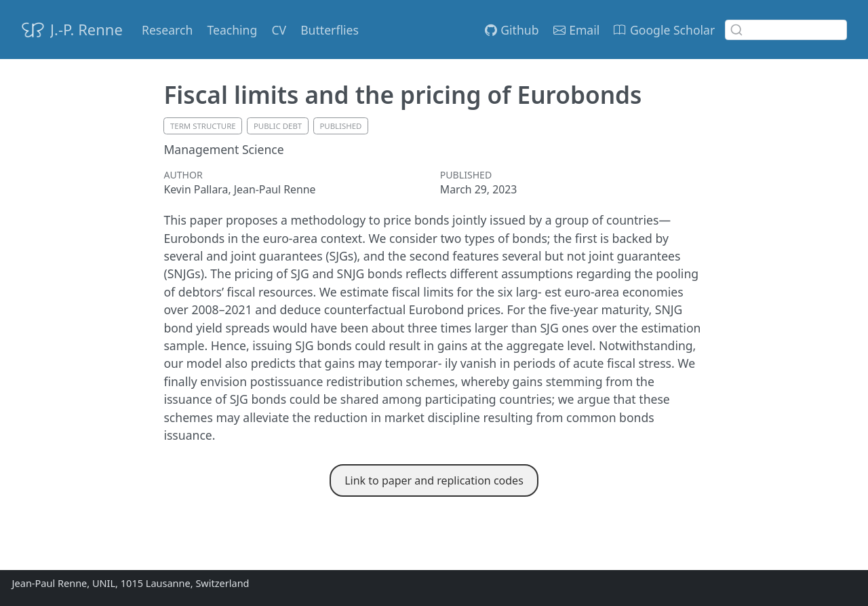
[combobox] (786, 30)
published (340, 126)
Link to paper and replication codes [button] (434, 480)
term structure (203, 126)
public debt (278, 126)
